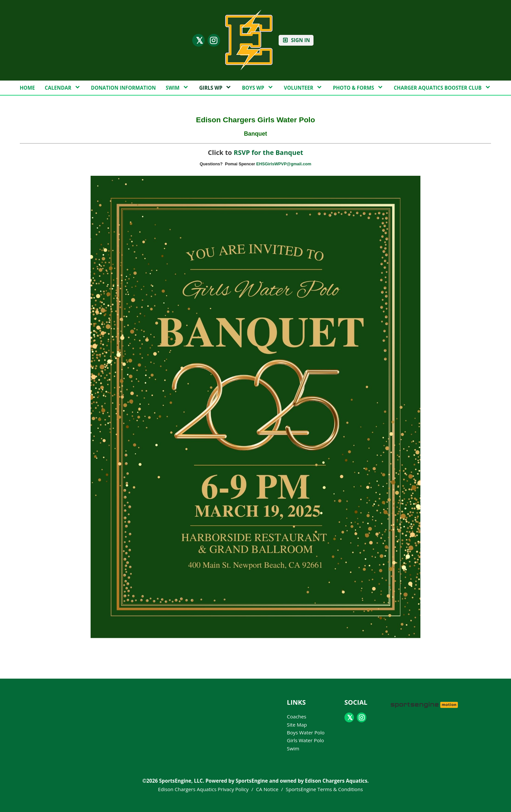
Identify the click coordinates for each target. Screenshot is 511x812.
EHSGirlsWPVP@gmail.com (284, 164)
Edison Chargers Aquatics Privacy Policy (203, 789)
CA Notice (267, 789)
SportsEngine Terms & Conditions (324, 789)
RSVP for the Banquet (268, 152)
